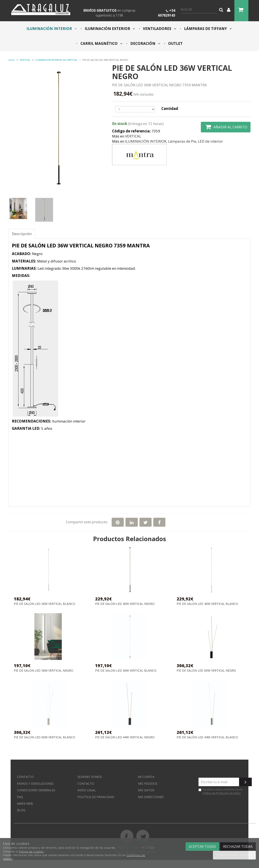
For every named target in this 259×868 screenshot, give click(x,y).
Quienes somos (90, 777)
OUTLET (175, 43)
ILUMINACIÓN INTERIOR (52, 29)
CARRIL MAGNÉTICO (101, 43)
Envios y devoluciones (35, 784)
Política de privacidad (96, 797)
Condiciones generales (36, 790)
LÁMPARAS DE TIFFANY (208, 29)
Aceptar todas (202, 847)
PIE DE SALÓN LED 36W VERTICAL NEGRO (44, 671)
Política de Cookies (31, 852)
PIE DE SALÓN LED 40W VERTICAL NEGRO (125, 604)
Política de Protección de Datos (222, 793)
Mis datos (146, 790)
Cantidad (170, 108)
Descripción (22, 234)
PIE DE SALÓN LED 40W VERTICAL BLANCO (207, 604)
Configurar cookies (234, 855)
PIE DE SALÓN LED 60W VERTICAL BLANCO (44, 737)
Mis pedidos (148, 784)
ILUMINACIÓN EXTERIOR (109, 29)
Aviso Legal (87, 790)
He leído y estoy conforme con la (220, 791)
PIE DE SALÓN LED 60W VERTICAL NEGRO (206, 671)
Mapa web (25, 803)
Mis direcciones (151, 797)
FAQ (20, 797)
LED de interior (210, 141)
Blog (21, 810)
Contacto (25, 777)
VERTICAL (133, 136)
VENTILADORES (159, 29)
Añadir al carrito (226, 127)
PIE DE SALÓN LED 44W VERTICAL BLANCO (207, 737)
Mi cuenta (146, 777)
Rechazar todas (238, 847)
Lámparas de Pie (182, 141)
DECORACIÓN (145, 43)
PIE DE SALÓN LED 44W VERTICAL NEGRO (125, 737)
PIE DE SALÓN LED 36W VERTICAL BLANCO (44, 604)
